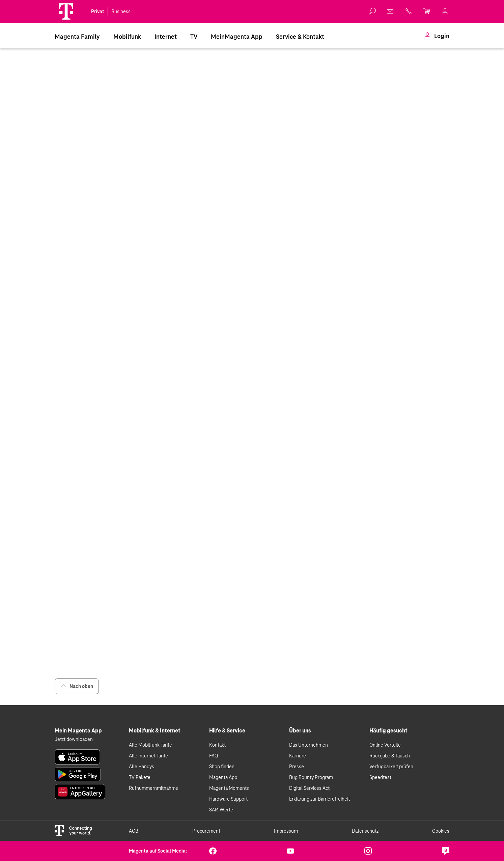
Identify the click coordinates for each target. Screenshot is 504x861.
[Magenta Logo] (66, 11)
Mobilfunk (127, 37)
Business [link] (121, 11)
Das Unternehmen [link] (309, 745)
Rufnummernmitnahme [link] (153, 788)
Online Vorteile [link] (385, 745)
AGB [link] (134, 831)
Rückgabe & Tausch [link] (390, 756)
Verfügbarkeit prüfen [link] (391, 767)
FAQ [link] (214, 756)
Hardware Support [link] (228, 799)
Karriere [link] (298, 756)
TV (194, 37)
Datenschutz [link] (365, 831)
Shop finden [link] (222, 767)
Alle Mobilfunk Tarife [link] (150, 745)
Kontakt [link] (217, 745)
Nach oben (77, 686)
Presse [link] (297, 767)
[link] (437, 36)
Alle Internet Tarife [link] (148, 756)
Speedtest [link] (380, 777)
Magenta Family (77, 37)
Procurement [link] (206, 831)
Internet (166, 37)
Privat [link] (98, 11)
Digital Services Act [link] (309, 788)
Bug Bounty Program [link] (311, 777)
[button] (66, 11)
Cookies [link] (441, 831)
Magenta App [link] (223, 777)
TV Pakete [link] (140, 777)
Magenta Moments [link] (229, 788)
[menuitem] (77, 36)
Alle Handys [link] (142, 767)
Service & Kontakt (300, 37)
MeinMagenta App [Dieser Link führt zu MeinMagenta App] (237, 37)
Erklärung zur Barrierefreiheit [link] (319, 799)
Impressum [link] (286, 831)
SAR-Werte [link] (221, 810)
